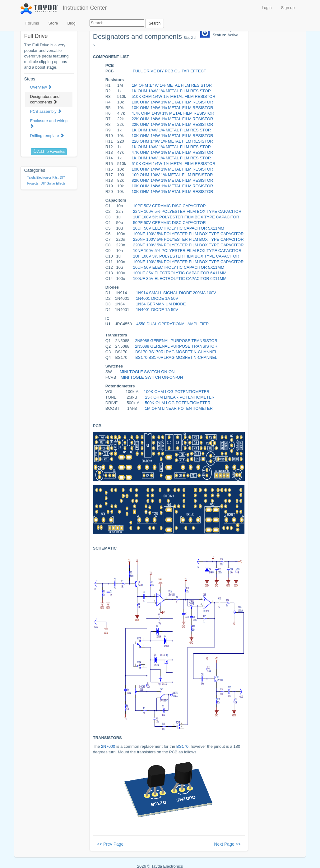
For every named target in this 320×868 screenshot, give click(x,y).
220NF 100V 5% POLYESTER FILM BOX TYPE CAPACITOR (188, 239)
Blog (72, 23)
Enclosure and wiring (49, 123)
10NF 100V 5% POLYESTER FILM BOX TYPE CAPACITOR (187, 251)
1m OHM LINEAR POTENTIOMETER (179, 408)
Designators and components (45, 99)
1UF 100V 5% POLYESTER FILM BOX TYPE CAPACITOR (186, 217)
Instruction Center (85, 8)
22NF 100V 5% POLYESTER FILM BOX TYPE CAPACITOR (187, 211)
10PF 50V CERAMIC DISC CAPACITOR (169, 206)
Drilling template (47, 136)
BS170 (182, 746)
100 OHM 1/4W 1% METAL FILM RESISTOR (172, 175)
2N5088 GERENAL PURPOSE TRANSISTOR (176, 341)
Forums (32, 23)
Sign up (288, 8)
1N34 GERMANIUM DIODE (161, 304)
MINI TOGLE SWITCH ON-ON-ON (152, 377)
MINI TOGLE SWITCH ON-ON (147, 372)
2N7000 (108, 746)
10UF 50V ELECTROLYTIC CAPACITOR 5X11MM (179, 228)
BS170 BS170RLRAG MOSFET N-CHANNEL (176, 352)
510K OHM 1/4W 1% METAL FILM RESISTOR (173, 96)
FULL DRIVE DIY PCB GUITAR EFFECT (169, 71)
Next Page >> (227, 844)
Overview (41, 87)
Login (267, 8)
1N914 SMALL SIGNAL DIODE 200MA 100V (176, 293)
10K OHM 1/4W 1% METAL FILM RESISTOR (172, 102)
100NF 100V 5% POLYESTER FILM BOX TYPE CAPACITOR (188, 234)
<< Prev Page (110, 844)
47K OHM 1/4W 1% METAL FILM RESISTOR (172, 152)
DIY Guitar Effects (53, 183)
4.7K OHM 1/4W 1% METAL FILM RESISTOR (173, 113)
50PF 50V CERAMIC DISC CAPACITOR (169, 223)
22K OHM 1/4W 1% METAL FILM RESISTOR (172, 119)
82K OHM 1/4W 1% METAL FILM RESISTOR (172, 180)
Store (53, 23)
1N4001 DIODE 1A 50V (157, 298)
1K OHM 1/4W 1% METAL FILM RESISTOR (171, 91)
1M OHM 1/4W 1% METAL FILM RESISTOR (172, 85)
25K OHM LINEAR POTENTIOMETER (180, 397)
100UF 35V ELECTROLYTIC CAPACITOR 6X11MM (180, 273)
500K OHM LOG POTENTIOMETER (178, 403)
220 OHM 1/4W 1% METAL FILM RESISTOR (172, 141)
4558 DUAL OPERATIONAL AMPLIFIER (173, 324)
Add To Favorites (49, 152)
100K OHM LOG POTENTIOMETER (177, 392)
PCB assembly (46, 111)
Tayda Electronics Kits (42, 178)
